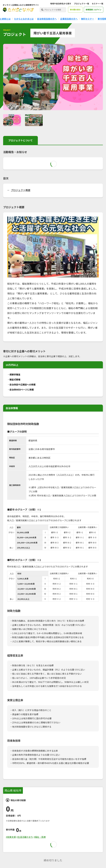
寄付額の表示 (75, 10)
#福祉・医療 (40, 837)
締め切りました (53, 860)
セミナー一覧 (98, 4)
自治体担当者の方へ (47, 19)
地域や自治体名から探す (61, 4)
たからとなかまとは (24, 19)
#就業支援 (11, 837)
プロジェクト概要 (21, 190)
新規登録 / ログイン (94, 10)
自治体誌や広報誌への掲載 (22, 384)
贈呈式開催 (15, 379)
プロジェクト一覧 (82, 4)
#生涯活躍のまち (25, 837)
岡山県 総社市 (13, 790)
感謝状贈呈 (15, 374)
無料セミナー (88, 19)
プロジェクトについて (20, 140)
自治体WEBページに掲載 (22, 390)
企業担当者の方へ (69, 19)
